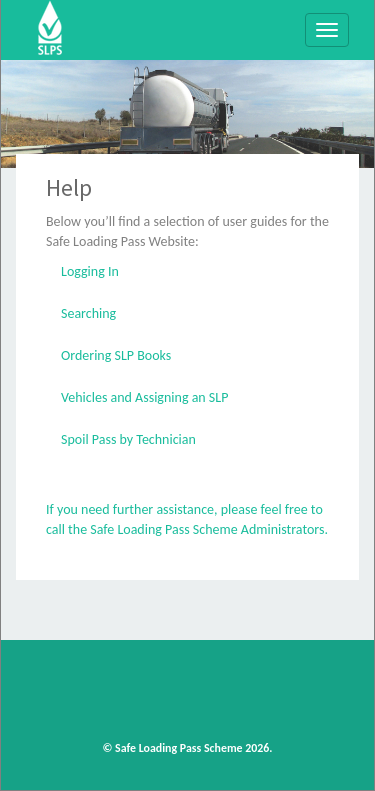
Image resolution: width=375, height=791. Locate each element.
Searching (88, 313)
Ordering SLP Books (116, 355)
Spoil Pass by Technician (128, 439)
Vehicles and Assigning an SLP (144, 397)
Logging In (90, 271)
